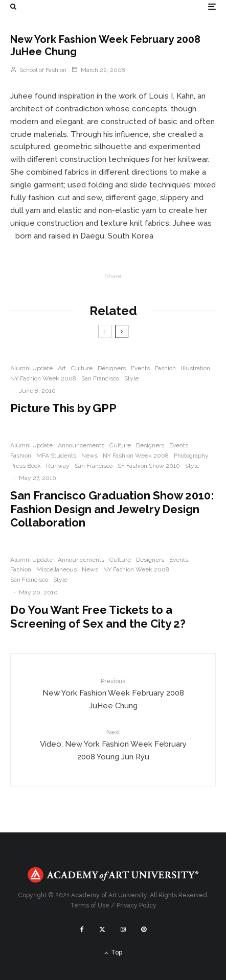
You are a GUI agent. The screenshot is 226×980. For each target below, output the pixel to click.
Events (140, 368)
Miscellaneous (56, 569)
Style (131, 378)
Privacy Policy (137, 905)
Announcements (81, 445)
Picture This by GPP (63, 408)
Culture (82, 368)
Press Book (26, 466)
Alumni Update (31, 368)
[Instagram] (123, 929)
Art (62, 368)
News (89, 456)
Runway (58, 466)
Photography (191, 456)
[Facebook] (82, 929)
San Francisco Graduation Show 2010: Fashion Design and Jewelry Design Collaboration (112, 509)
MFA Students (56, 456)
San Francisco (100, 378)
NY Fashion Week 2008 (43, 378)
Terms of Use (90, 905)
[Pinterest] (144, 929)
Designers (112, 368)
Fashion (165, 368)
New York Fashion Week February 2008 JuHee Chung (113, 694)
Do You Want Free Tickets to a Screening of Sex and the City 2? (98, 616)
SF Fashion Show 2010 (149, 466)
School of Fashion (38, 70)
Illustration (196, 368)
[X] (102, 929)
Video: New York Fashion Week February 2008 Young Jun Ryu (113, 745)
